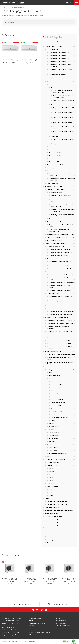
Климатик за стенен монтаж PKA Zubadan (61, 269)
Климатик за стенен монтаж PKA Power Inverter (62, 266)
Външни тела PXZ (54, 162)
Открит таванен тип (53, 293)
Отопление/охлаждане (55, 192)
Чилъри (47, 498)
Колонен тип (51, 309)
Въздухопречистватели (52, 513)
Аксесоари (50, 543)
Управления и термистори (54, 240)
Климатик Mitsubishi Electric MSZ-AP (59, 59)
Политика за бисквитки (61, 623)
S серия (49, 444)
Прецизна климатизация (52, 507)
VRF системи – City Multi (9, 628)
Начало (6, 7)
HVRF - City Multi (52, 483)
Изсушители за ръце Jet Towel (53, 516)
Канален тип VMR (56, 406)
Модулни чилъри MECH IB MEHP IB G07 (58, 501)
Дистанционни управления (55, 537)
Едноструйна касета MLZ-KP (55, 165)
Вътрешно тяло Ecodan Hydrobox (56, 222)
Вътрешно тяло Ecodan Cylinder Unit (57, 237)
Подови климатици (52, 183)
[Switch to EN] (71, 3)
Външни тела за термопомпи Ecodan (57, 189)
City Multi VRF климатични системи (55, 367)
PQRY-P (51, 474)
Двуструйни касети (56, 409)
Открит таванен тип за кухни (55, 306)
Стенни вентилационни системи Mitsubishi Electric (61, 354)
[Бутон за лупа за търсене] (67, 3)
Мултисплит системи (53, 82)
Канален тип (51, 272)
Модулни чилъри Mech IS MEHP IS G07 (57, 504)
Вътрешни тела (53, 85)
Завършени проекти (60, 621)
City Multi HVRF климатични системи (55, 459)
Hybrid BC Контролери (53, 462)
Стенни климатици (52, 50)
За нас (57, 616)
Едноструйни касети (57, 391)
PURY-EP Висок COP (55, 433)
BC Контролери (53, 438)
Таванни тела (55, 88)
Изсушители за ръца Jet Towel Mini (57, 522)
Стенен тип (50, 258)
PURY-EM (52, 471)
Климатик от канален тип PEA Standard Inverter (62, 283)
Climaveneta (32, 626)
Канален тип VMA (56, 388)
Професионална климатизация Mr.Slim (56, 243)
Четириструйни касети (54, 168)
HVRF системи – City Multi (9, 630)
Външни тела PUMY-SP (55, 156)
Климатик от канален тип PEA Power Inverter (61, 275)
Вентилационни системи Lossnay (54, 351)
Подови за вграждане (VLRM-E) (60, 418)
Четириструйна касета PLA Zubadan (59, 255)
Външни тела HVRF (52, 465)
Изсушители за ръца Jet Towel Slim (57, 519)
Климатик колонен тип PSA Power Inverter (61, 315)
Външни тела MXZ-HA (55, 150)
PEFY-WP (52, 495)
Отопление (52, 219)
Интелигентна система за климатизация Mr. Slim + (61, 234)
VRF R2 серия (51, 430)
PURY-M (51, 468)
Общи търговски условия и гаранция (65, 628)
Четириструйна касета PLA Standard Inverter (61, 249)
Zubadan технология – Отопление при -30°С (12, 624)
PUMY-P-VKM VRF (54, 447)
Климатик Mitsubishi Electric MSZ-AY (59, 56)
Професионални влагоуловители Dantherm (57, 531)
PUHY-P (51, 373)
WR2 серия (52, 441)
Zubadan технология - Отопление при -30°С (57, 318)
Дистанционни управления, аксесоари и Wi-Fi (58, 534)
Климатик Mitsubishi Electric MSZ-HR (59, 53)
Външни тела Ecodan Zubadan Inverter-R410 (59, 344)
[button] (76, 3)
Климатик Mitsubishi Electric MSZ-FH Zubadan (59, 321)
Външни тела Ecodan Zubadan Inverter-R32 (59, 341)
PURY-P (51, 477)
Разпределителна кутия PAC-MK (58, 453)
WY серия (52, 424)
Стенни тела (55, 105)
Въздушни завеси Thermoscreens (54, 528)
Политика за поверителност (62, 626)
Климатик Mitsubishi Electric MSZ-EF (59, 62)
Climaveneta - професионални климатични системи (59, 510)
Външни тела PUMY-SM (55, 153)
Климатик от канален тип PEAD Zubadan (60, 290)
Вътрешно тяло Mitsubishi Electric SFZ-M (64, 144)
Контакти (57, 618)
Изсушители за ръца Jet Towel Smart (57, 525)
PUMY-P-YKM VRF (54, 450)
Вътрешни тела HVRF (53, 486)
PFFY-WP (51, 492)
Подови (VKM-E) (56, 421)
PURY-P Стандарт (54, 435)
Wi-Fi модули (51, 540)
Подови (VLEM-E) (56, 394)
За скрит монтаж (52, 171)
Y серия (49, 456)
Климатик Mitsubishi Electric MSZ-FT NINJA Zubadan (61, 324)
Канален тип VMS (56, 382)
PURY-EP (51, 480)
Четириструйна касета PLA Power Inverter (61, 252)
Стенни (53, 415)
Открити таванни (56, 397)
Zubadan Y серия (53, 427)
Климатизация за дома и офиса (54, 47)
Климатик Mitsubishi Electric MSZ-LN (59, 74)
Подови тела (55, 136)
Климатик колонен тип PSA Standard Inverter (61, 312)
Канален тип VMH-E (57, 385)
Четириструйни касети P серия (56, 246)
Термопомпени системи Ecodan (54, 186)
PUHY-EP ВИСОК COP (55, 376)
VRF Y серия (50, 370)
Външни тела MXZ (54, 147)
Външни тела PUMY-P (55, 159)
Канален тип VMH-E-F (57, 400)
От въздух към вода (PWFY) (59, 403)
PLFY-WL (51, 489)
